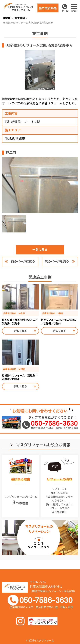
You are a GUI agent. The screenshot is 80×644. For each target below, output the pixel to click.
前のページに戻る (23, 261)
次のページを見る (57, 261)
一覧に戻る (40, 250)
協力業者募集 (48, 8)
